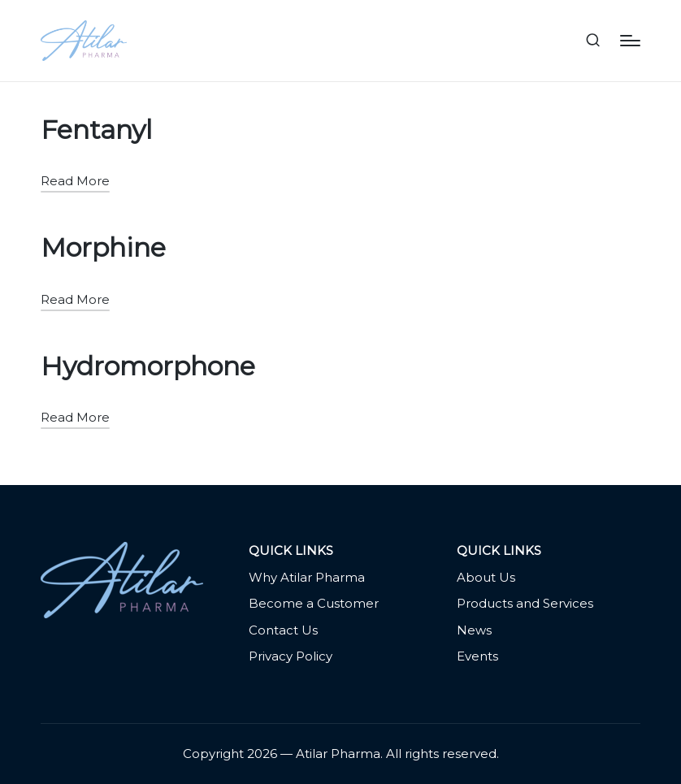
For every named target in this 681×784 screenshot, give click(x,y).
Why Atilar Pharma (307, 577)
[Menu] (630, 41)
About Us (486, 577)
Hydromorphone (148, 366)
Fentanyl (96, 130)
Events (477, 656)
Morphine (103, 247)
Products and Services (525, 603)
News (474, 630)
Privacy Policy (291, 656)
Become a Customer (314, 603)
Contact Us (283, 630)
